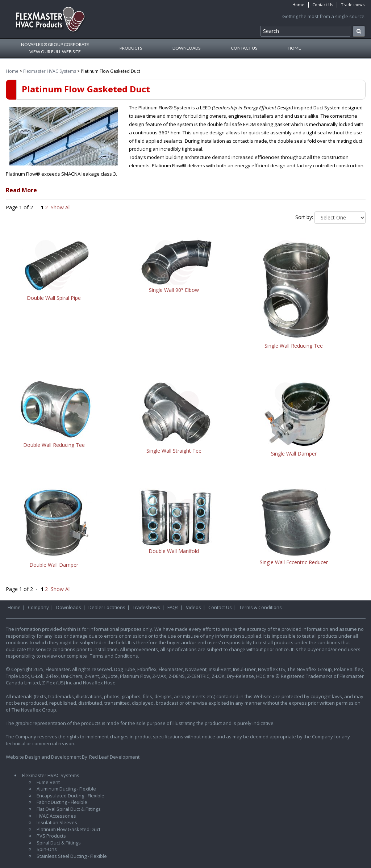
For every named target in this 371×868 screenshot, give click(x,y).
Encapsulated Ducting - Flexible (70, 796)
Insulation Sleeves (57, 822)
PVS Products (51, 836)
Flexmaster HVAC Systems (50, 71)
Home (298, 5)
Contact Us (323, 5)
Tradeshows (353, 5)
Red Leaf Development (114, 757)
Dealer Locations (107, 607)
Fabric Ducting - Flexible (62, 802)
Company (38, 607)
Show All (61, 207)
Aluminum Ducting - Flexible (66, 789)
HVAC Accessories (56, 816)
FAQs (173, 607)
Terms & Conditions (260, 607)
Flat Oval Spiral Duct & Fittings (69, 809)
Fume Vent (48, 782)
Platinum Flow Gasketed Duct (68, 829)
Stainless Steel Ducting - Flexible (72, 856)
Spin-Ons (47, 849)
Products (131, 48)
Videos (193, 607)
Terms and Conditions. (114, 656)
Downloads (186, 48)
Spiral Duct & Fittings (59, 843)
